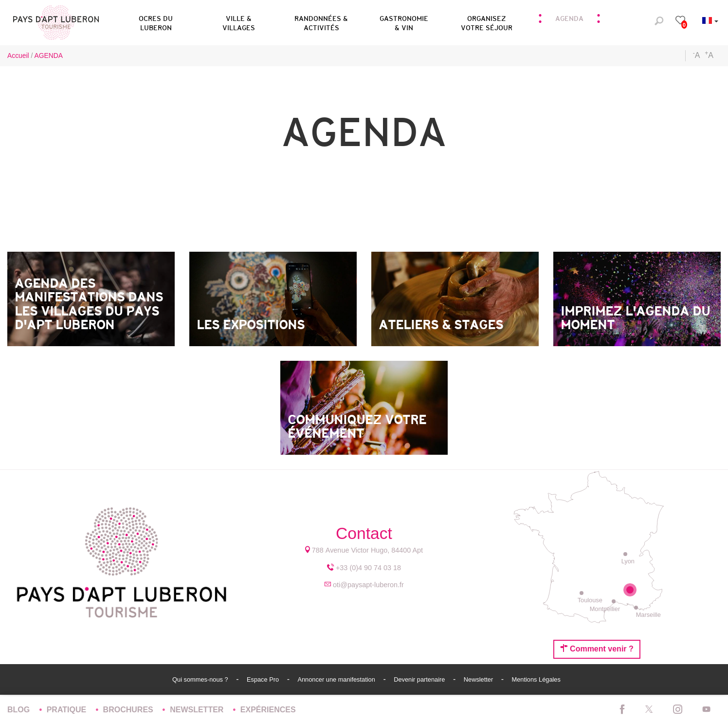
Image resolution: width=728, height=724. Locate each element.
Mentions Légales (536, 679)
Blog (20, 710)
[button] (156, 21)
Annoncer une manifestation (337, 679)
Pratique (68, 710)
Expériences (268, 710)
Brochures (129, 710)
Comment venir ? (597, 649)
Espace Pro (264, 679)
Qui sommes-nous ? (201, 679)
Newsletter (479, 679)
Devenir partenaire (420, 679)
